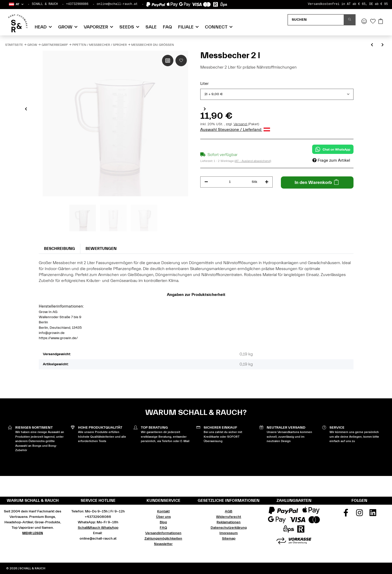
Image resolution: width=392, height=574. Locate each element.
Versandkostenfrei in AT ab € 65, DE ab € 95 (348, 4)
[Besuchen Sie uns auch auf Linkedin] (373, 515)
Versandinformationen (163, 533)
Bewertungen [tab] (101, 249)
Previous (26, 109)
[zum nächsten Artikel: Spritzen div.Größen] (383, 45)
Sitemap (229, 539)
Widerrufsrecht (229, 517)
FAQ (167, 27)
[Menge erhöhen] (267, 182)
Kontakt (163, 511)
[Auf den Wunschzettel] (181, 61)
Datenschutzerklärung (229, 528)
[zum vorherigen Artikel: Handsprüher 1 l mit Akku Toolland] (372, 45)
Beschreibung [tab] (59, 249)
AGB (229, 511)
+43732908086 (77, 4)
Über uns (163, 517)
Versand (241, 124)
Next (205, 109)
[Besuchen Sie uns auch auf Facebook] (346, 515)
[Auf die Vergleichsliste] (168, 61)
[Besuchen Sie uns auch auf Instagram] (359, 515)
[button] (16, 4)
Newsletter (163, 544)
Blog (163, 522)
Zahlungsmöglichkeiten (163, 539)
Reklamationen (229, 522)
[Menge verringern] (206, 182)
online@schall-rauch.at (117, 4)
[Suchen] (316, 20)
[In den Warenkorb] (317, 182)
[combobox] (277, 94)
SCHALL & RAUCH (45, 4)
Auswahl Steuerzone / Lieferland (235, 130)
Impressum (229, 533)
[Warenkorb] (381, 22)
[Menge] (230, 182)
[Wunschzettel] (373, 22)
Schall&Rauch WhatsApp (98, 528)
